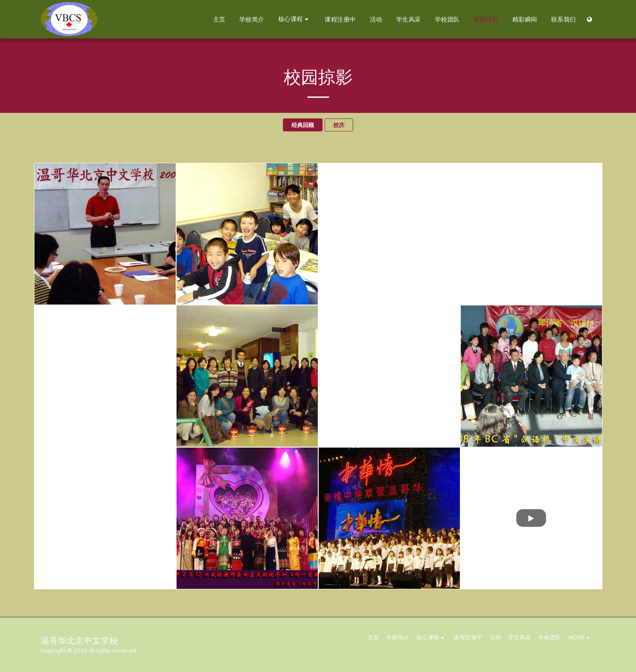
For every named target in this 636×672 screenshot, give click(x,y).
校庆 (339, 125)
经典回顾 (303, 125)
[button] (295, 19)
